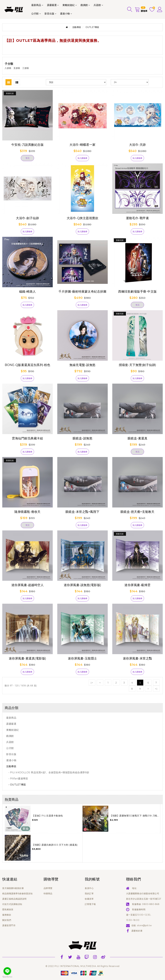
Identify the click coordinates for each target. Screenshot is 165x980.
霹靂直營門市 (9, 925)
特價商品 (48, 894)
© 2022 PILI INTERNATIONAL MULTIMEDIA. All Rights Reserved (82, 966)
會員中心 (89, 888)
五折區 (17, 68)
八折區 (8, 68)
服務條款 (7, 915)
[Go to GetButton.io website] (7, 977)
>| (156, 689)
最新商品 (36, 5)
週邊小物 (65, 14)
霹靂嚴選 (52, 5)
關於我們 (7, 920)
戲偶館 (84, 5)
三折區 (26, 68)
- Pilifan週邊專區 (17, 779)
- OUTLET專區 (16, 785)
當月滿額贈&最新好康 (13, 888)
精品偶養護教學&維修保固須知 (17, 894)
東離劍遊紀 (69, 5)
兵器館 (97, 5)
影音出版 (49, 14)
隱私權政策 (8, 909)
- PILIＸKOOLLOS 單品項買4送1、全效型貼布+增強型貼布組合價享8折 (48, 772)
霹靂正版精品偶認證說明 (14, 899)
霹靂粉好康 (137, 931)
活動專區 (77, 27)
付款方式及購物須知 (12, 904)
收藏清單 (89, 899)
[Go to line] (7, 971)
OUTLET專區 (92, 27)
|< (92, 683)
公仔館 (35, 14)
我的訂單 (89, 894)
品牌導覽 (48, 888)
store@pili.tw (144, 925)
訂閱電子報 (90, 904)
